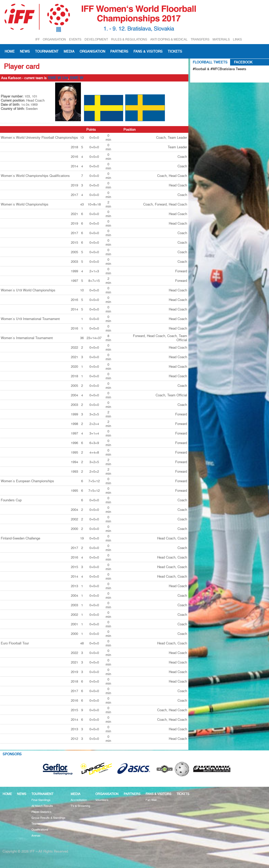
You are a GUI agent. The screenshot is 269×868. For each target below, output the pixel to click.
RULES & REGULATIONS (129, 39)
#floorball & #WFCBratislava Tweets (220, 69)
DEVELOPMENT (96, 39)
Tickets (175, 51)
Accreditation (79, 800)
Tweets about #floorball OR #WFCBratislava (215, 77)
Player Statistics (41, 812)
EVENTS (75, 39)
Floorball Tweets (210, 62)
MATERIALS (221, 39)
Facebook (243, 62)
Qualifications (40, 830)
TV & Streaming (80, 806)
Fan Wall (151, 800)
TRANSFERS (200, 39)
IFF (37, 39)
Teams (36, 824)
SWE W (77, 78)
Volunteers (102, 800)
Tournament (47, 51)
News (25, 51)
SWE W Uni (58, 78)
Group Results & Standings (48, 818)
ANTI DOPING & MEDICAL (169, 39)
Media (69, 51)
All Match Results (42, 806)
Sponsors (12, 754)
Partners (119, 51)
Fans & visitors (148, 51)
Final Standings (41, 800)
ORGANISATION (54, 39)
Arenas (36, 836)
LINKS (237, 39)
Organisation (92, 51)
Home (10, 51)
